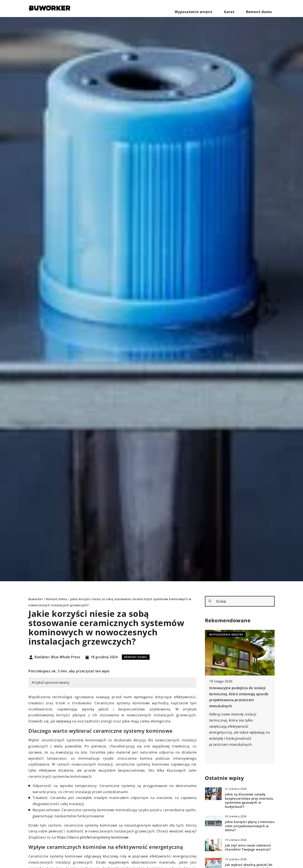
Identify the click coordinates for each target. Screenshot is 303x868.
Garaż (238, 8)
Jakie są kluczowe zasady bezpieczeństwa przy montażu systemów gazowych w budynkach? (249, 800)
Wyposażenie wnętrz (208, 8)
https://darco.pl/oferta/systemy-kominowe (93, 837)
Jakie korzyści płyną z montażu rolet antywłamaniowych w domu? (250, 826)
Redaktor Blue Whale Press (57, 657)
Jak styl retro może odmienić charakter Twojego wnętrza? (248, 847)
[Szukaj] (210, 601)
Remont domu (262, 8)
